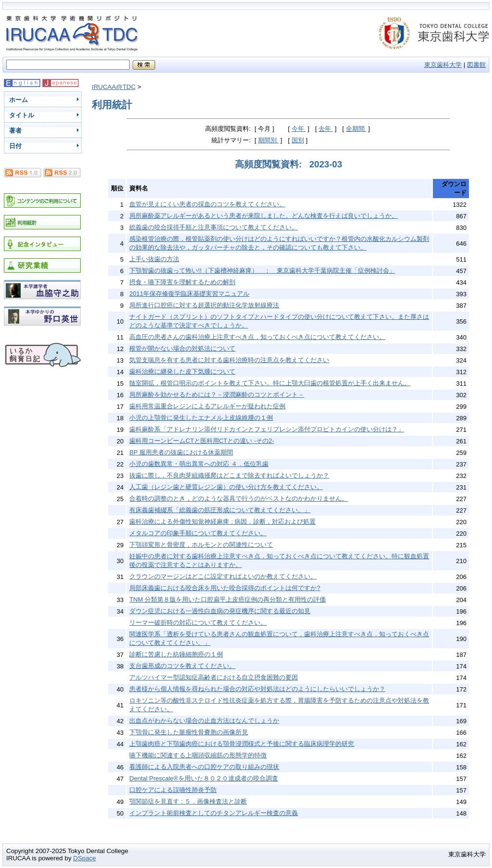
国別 (298, 140)
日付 (15, 146)
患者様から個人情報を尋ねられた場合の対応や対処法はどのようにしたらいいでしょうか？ (257, 689)
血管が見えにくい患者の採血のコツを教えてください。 (207, 204)
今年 (299, 129)
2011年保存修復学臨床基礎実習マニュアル (189, 294)
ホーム (18, 100)
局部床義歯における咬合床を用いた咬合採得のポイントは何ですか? (225, 588)
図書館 (476, 65)
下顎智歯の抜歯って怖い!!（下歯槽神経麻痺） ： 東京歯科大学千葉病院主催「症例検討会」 (262, 270)
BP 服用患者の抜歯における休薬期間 (181, 452)
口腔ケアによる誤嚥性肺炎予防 (173, 790)
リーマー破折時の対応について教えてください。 (198, 623)
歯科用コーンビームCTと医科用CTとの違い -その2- (202, 441)
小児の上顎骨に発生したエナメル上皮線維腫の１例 (201, 418)
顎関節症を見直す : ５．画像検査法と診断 (188, 801)
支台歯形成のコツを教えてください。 (182, 666)
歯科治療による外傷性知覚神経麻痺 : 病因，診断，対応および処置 (222, 522)
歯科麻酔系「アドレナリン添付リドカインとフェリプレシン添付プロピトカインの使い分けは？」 (267, 429)
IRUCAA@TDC (114, 87)
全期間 (356, 129)
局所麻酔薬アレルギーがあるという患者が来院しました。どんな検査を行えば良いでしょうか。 (264, 216)
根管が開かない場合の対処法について (182, 348)
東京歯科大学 (443, 65)
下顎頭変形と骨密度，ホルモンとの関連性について (201, 545)
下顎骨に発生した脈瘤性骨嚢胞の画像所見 (189, 732)
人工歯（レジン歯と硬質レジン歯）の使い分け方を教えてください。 (226, 487)
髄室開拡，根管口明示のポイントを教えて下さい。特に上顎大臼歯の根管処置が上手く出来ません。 (270, 383)
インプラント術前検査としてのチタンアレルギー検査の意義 (214, 813)
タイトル (22, 115)
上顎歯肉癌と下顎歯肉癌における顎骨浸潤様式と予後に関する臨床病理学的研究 (242, 744)
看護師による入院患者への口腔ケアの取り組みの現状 (204, 767)
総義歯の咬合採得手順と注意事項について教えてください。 (214, 227)
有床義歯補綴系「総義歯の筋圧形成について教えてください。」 (220, 510)
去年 (326, 129)
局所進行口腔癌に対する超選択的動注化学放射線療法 (204, 305)
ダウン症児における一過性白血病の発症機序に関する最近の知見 (220, 611)
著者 (15, 131)
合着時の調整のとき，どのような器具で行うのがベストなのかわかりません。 (239, 498)
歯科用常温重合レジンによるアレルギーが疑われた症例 (207, 406)
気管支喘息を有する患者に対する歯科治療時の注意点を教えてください (229, 360)
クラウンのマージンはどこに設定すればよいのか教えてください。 (223, 576)
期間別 (268, 140)
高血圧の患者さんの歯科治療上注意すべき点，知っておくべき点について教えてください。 (257, 337)
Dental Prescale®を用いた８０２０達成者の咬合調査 (203, 778)
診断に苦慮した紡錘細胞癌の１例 (176, 654)
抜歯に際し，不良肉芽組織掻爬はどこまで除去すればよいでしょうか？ (229, 475)
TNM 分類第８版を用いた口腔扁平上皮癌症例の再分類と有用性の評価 (228, 599)
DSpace (84, 858)
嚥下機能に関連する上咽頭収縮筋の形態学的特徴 (198, 755)
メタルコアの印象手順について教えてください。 (198, 533)
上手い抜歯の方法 (154, 259)
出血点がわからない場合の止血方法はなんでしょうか (204, 721)
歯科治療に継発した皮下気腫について (182, 371)
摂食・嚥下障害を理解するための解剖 (182, 282)
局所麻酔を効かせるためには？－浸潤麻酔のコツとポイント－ (217, 395)
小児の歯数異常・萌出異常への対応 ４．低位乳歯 (199, 464)
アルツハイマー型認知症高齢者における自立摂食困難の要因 (214, 677)
